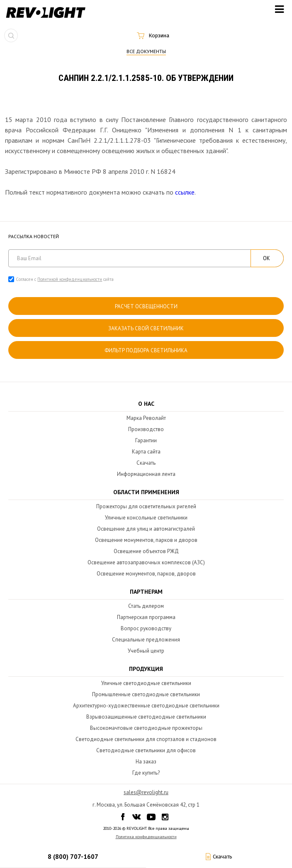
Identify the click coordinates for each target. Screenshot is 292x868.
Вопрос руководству (146, 628)
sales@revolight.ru (146, 792)
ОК (266, 258)
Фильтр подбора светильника (146, 350)
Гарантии (146, 440)
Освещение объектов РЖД (146, 551)
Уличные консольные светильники (146, 518)
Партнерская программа (146, 617)
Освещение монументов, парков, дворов (146, 574)
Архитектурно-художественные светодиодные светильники (146, 706)
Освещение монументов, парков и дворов (146, 540)
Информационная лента (146, 474)
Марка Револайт (146, 418)
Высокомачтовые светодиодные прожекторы (146, 728)
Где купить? (146, 773)
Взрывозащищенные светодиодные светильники (146, 717)
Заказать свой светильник (146, 328)
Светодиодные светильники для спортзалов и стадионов (146, 739)
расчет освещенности (146, 306)
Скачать (146, 463)
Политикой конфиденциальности (70, 279)
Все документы (146, 51)
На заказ (146, 762)
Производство (146, 429)
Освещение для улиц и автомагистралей (146, 529)
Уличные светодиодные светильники (146, 683)
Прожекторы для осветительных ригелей (146, 506)
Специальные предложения (146, 640)
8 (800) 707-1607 (73, 857)
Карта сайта (146, 452)
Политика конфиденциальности (146, 837)
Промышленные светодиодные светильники (146, 694)
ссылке (185, 192)
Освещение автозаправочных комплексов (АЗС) (146, 562)
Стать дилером (146, 606)
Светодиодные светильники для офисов (146, 750)
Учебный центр (146, 651)
